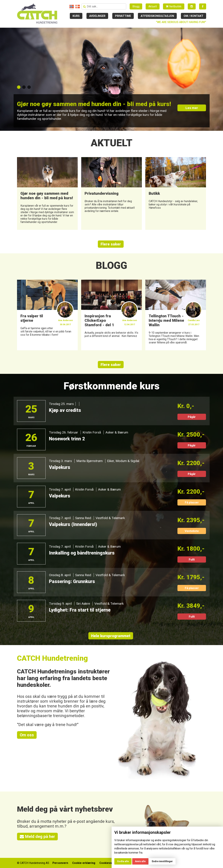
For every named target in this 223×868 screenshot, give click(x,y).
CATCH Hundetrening (52, 658)
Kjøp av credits (65, 410)
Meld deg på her (37, 837)
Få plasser (192, 502)
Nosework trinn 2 (67, 439)
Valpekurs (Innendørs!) (73, 524)
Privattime (123, 16)
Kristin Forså (92, 432)
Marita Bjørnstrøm (89, 461)
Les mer (192, 108)
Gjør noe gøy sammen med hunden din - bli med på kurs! (94, 104)
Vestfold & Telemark (110, 518)
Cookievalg (107, 863)
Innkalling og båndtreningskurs (82, 553)
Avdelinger (97, 16)
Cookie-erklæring (84, 863)
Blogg (136, 6)
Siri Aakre (83, 604)
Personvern (60, 863)
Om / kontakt (194, 16)
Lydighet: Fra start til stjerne (80, 610)
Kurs (76, 16)
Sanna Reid (83, 518)
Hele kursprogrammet (111, 636)
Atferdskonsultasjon (157, 16)
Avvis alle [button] (140, 861)
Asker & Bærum (117, 432)
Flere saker (111, 244)
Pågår (192, 417)
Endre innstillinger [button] (162, 861)
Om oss (27, 735)
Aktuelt (153, 6)
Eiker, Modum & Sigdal (123, 461)
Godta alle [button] (123, 861)
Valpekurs (60, 467)
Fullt (192, 559)
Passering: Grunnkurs (72, 581)
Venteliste (192, 531)
